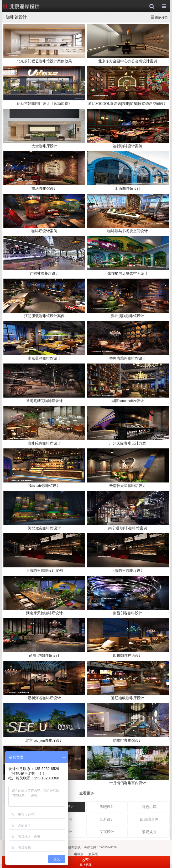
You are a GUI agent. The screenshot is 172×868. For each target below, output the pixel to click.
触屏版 (93, 854)
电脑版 (79, 854)
